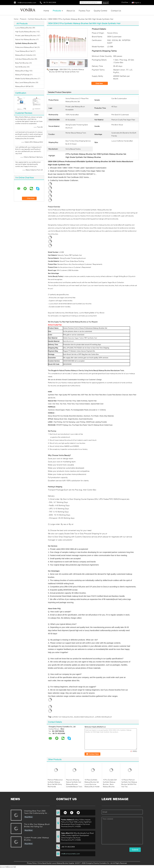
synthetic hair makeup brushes (63, 717)
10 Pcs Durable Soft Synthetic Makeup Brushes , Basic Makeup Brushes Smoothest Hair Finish (111, 784)
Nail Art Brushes (21, 67)
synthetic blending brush (103, 717)
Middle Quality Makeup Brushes (26, 79)
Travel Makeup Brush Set (24, 51)
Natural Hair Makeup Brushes (25, 39)
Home (46, 11)
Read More (29, 817)
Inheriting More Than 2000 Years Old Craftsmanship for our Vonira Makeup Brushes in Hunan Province (36, 812)
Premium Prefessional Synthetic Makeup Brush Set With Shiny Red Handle (55, 783)
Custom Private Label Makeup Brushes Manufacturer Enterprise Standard (36, 839)
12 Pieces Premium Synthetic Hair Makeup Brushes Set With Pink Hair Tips (129, 783)
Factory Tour (84, 11)
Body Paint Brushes (22, 63)
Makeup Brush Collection (24, 55)
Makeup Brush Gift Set (23, 86)
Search (105, 3)
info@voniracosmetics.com (27, 3)
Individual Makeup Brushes (25, 59)
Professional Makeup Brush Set (26, 47)
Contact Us (116, 11)
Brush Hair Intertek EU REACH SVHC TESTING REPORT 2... (72, 174)
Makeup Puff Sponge (22, 75)
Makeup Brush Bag (22, 71)
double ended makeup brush (84, 717)
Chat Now (101, 83)
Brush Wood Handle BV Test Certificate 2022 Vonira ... (69, 177)
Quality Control (100, 11)
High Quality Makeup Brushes (25, 32)
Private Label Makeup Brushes (26, 36)
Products (57, 11)
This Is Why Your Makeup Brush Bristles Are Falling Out (37, 825)
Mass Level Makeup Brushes (25, 82)
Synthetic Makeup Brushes (37, 19)
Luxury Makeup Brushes (24, 28)
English (138, 3)
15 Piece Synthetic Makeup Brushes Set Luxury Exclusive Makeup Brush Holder (92, 783)
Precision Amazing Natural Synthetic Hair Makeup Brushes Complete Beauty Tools (74, 783)
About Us (71, 11)
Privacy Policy (32, 863)
